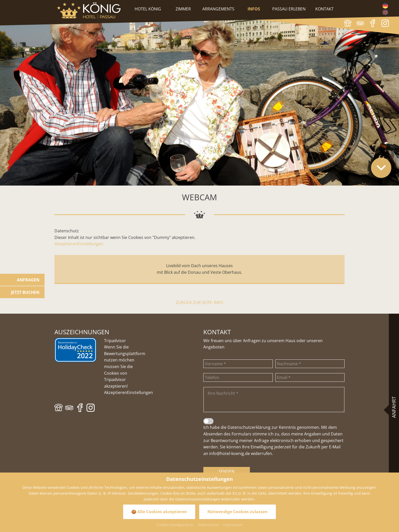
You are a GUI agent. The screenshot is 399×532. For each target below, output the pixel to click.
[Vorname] (238, 364)
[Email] (310, 377)
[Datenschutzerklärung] (208, 421)
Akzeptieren (66, 244)
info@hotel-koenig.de (230, 453)
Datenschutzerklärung (249, 427)
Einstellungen (90, 244)
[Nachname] (310, 364)
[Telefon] (238, 377)
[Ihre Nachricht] (274, 400)
